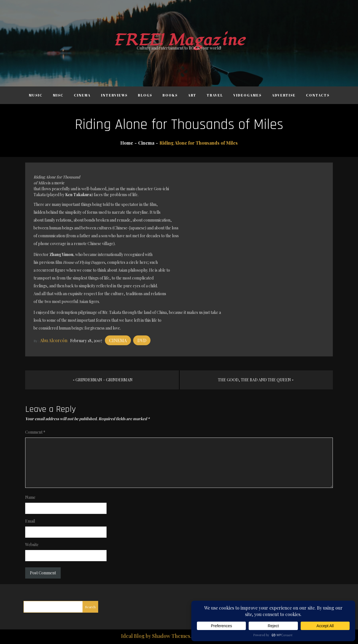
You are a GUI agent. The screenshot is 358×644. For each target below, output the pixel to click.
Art (192, 95)
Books (170, 95)
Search (90, 607)
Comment (35, 432)
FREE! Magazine (179, 40)
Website (32, 545)
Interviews (114, 95)
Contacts (318, 95)
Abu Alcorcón (54, 340)
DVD (142, 340)
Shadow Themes (171, 636)
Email (30, 521)
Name (30, 497)
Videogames (247, 95)
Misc (58, 95)
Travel (215, 95)
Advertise (284, 95)
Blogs (145, 95)
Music (36, 95)
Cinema (82, 95)
